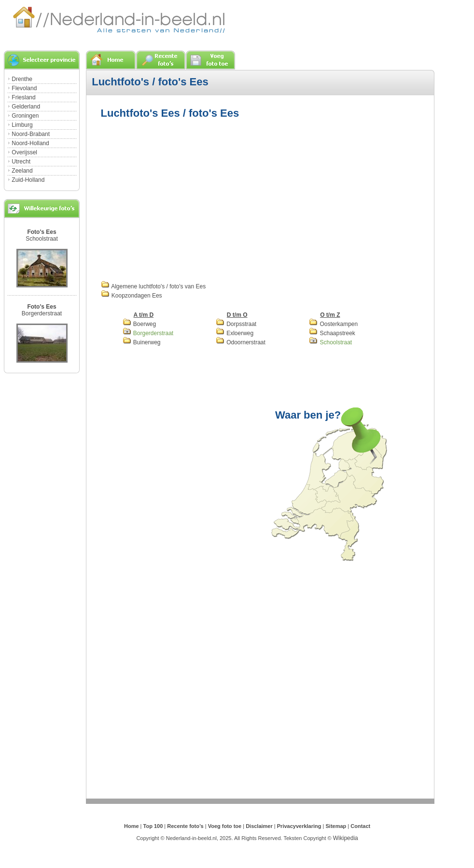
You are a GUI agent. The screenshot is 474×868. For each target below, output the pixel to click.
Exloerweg (235, 333)
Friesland (23, 97)
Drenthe (22, 79)
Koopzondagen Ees (132, 296)
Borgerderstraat (42, 313)
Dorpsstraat (236, 324)
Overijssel (24, 152)
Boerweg (139, 324)
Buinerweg (142, 342)
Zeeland (22, 171)
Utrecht (21, 162)
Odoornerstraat (241, 342)
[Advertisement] (218, 199)
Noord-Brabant (31, 134)
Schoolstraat (42, 239)
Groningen (25, 116)
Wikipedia (346, 838)
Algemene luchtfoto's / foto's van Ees (153, 286)
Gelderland (26, 107)
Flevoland (24, 88)
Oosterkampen (333, 324)
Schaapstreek (332, 333)
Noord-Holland (30, 143)
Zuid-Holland (28, 180)
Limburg (22, 125)
